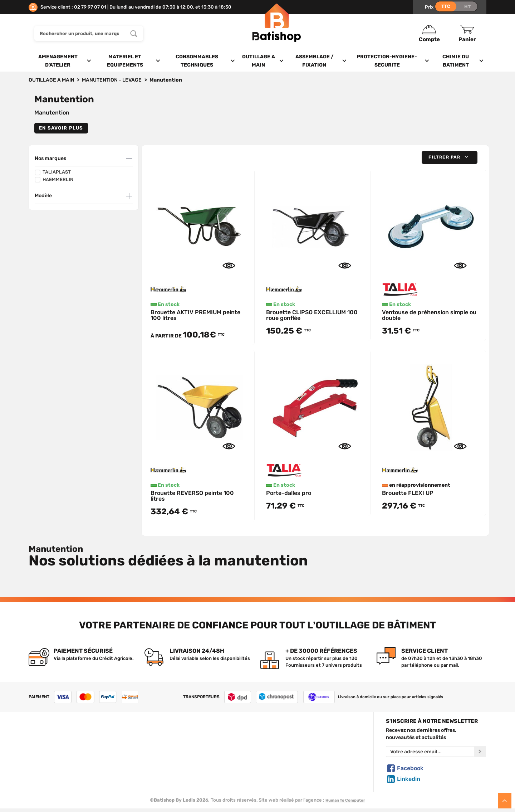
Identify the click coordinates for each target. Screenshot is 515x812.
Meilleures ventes (173, 769)
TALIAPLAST (53, 172)
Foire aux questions (51, 753)
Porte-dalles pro (289, 493)
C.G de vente (43, 761)
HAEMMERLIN (54, 180)
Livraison (39, 777)
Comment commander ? (56, 786)
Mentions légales (48, 769)
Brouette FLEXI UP (408, 493)
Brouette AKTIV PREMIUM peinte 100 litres (195, 315)
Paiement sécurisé (290, 769)
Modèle (43, 196)
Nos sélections (170, 753)
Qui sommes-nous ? (51, 736)
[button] (450, 157)
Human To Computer (345, 800)
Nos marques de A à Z (177, 744)
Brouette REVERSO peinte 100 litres (192, 496)
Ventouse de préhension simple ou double (429, 315)
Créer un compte (288, 736)
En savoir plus (61, 128)
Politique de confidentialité (300, 753)
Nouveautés (167, 761)
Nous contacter (46, 744)
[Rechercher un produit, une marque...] (134, 33)
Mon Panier (282, 744)
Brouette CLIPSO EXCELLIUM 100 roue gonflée (312, 315)
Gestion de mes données (297, 761)
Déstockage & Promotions (183, 777)
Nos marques (50, 158)
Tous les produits (173, 736)
